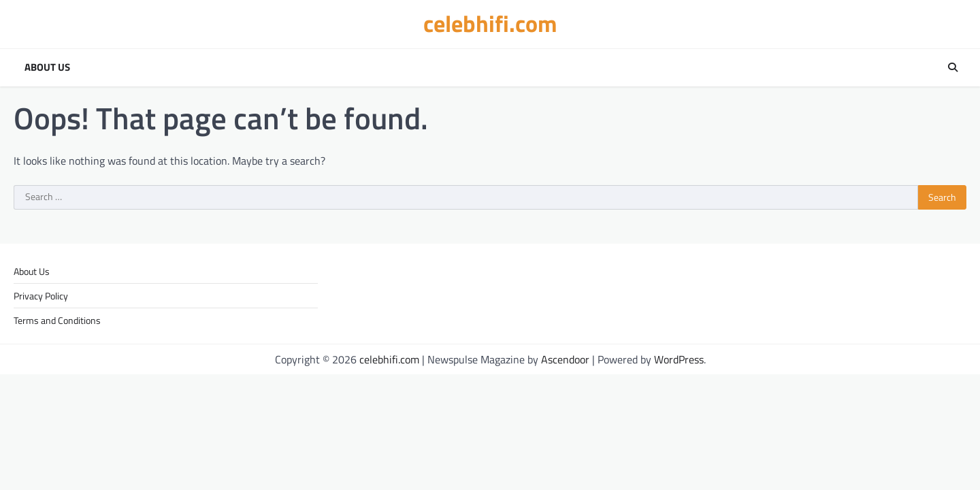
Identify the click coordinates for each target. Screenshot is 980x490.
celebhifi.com (490, 23)
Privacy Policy (41, 296)
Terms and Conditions (57, 320)
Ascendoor (565, 359)
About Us (47, 67)
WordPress (679, 359)
